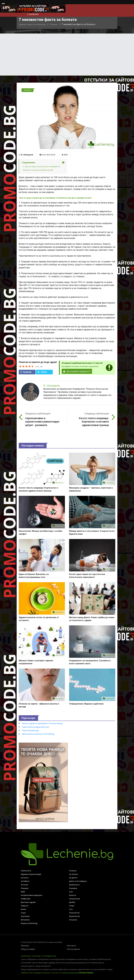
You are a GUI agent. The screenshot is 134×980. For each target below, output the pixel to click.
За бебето (25, 881)
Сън (71, 909)
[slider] (26, 366)
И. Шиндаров (27, 155)
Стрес (23, 913)
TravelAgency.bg (49, 956)
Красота (73, 895)
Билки (23, 909)
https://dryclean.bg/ (30, 730)
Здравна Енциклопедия (31, 874)
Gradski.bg (25, 956)
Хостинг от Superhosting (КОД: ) (73, 973)
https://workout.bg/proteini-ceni (36, 727)
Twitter (42, 372)
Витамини (25, 920)
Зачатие (24, 885)
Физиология (74, 916)
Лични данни (74, 949)
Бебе (23, 892)
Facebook (26, 372)
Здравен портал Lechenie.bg (32, 24)
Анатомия (25, 916)
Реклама (25, 946)
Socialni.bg (36, 956)
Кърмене (73, 888)
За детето (73, 878)
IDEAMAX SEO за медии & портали (36, 973)
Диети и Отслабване (78, 881)
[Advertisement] (67, 55)
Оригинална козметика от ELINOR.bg (38, 734)
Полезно (54, 24)
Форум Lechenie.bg (29, 923)
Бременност (74, 885)
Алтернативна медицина (32, 895)
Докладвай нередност (77, 371)
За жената (74, 874)
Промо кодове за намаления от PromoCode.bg (42, 723)
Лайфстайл (26, 899)
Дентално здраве (28, 902)
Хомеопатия (74, 899)
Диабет (72, 902)
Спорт (72, 906)
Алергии (24, 906)
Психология (74, 913)
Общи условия (28, 949)
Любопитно (26, 871)
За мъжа (25, 878)
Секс (71, 892)
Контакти (71, 946)
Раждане (25, 888)
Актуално (73, 920)
